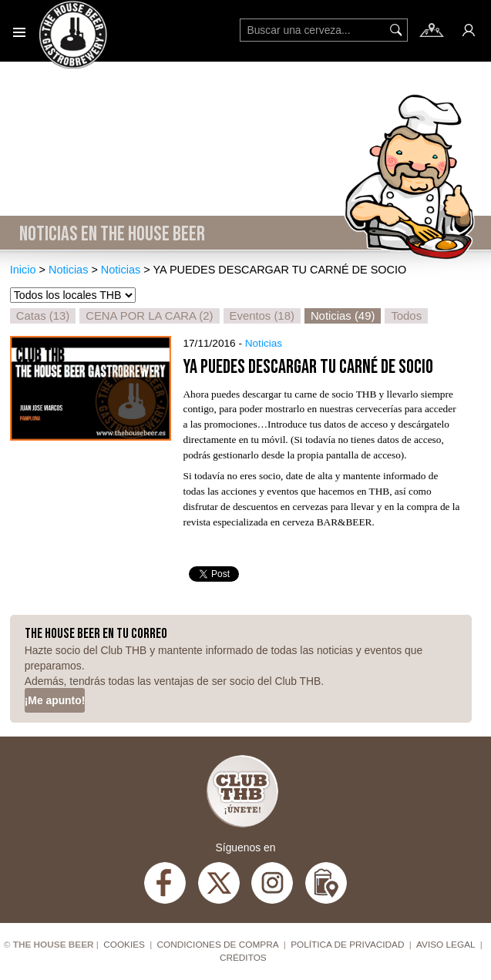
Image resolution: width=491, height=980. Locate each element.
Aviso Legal (446, 945)
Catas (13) (43, 316)
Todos (406, 316)
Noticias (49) (343, 316)
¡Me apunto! (55, 700)
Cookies (124, 945)
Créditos (243, 958)
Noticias (68, 270)
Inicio (23, 270)
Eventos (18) (262, 316)
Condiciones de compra (218, 945)
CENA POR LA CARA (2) (149, 316)
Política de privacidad (347, 945)
